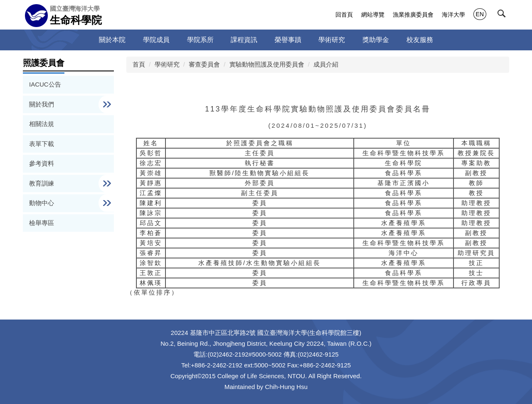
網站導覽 (373, 15)
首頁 (139, 64)
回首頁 (344, 15)
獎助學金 (376, 40)
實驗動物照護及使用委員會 (267, 64)
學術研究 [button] (332, 40)
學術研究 (167, 64)
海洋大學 (453, 15)
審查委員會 (204, 64)
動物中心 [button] (42, 203)
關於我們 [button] (42, 104)
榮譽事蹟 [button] (288, 40)
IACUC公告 (45, 84)
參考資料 (42, 163)
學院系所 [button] (200, 40)
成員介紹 (326, 64)
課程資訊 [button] (244, 40)
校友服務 (420, 40)
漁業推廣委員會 (413, 15)
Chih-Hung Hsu (287, 387)
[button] (503, 15)
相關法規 (42, 124)
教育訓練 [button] (42, 183)
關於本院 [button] (112, 40)
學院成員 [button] (156, 40)
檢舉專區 (42, 223)
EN (480, 14)
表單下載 (42, 144)
